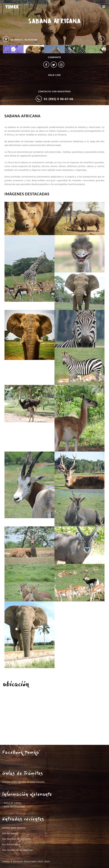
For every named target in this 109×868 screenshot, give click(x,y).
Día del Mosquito (11, 844)
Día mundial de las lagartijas (18, 850)
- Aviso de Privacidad (14, 807)
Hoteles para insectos (14, 828)
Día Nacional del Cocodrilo (17, 839)
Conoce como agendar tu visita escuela (23, 782)
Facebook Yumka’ (21, 753)
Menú (104, 7)
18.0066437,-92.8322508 (24, 40)
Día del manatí (10, 833)
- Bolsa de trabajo (12, 803)
